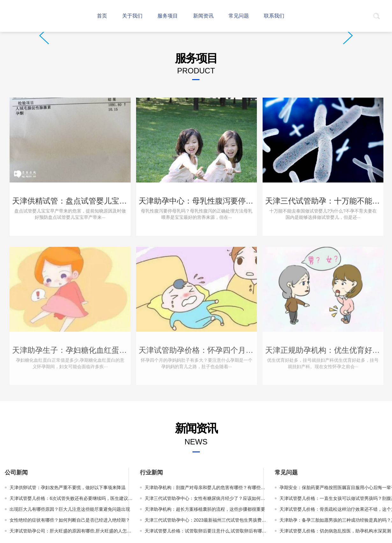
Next (348, 36)
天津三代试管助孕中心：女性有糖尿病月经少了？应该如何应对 (207, 498)
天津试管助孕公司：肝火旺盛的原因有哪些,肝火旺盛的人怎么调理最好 (72, 531)
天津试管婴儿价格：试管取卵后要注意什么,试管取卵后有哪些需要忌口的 (207, 531)
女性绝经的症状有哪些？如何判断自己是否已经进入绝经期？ (70, 520)
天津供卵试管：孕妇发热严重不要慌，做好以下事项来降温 (68, 487)
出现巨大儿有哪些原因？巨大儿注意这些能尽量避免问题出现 (70, 509)
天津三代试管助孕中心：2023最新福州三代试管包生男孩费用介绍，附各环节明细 (207, 520)
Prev (44, 36)
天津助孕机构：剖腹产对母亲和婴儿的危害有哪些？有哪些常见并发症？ (207, 487)
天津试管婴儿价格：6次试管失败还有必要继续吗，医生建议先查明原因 (72, 498)
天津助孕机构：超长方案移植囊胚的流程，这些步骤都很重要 (205, 509)
